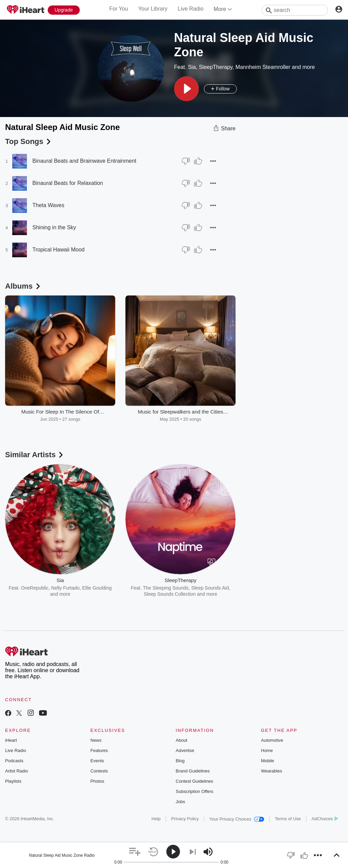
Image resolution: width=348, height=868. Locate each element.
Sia (192, 67)
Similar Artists (35, 455)
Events (97, 761)
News (96, 740)
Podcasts (14, 761)
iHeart (11, 740)
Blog (180, 761)
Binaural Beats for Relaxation (68, 183)
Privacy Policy (185, 819)
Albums (23, 286)
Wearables (272, 771)
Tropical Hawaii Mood (58, 250)
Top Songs (29, 141)
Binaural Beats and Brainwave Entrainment (84, 161)
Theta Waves (48, 205)
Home (267, 750)
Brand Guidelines (193, 771)
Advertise (185, 750)
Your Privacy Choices (237, 819)
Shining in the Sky (54, 227)
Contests (99, 771)
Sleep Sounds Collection (170, 594)
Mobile (268, 761)
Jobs (180, 802)
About (182, 740)
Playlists (13, 781)
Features (99, 750)
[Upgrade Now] (64, 10)
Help (156, 819)
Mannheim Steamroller (263, 67)
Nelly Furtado (65, 588)
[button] (186, 89)
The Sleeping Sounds (166, 588)
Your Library (153, 9)
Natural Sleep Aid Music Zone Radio (62, 855)
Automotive (272, 740)
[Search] (295, 10)
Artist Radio (17, 771)
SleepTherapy (215, 67)
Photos (97, 781)
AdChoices (325, 819)
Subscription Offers (195, 791)
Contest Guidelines (195, 781)
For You (118, 9)
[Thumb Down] (186, 161)
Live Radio (191, 9)
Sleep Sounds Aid (210, 588)
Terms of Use (288, 819)
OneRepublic (35, 588)
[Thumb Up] (198, 161)
